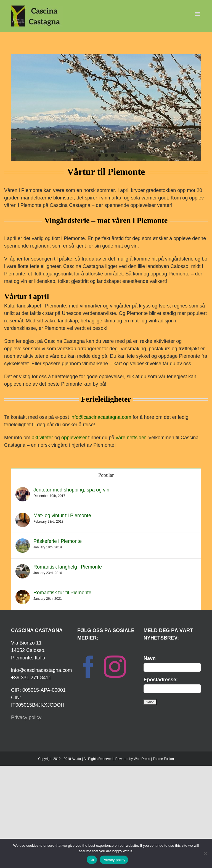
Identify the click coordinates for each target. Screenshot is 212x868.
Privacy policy (26, 717)
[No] (205, 853)
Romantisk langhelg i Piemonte (68, 567)
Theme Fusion (163, 759)
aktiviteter (42, 438)
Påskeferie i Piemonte (58, 541)
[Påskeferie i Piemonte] (23, 542)
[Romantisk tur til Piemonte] (23, 593)
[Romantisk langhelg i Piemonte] (23, 568)
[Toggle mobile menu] (198, 14)
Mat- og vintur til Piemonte (62, 515)
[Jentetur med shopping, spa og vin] (23, 491)
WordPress (142, 759)
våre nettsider (131, 438)
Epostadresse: (161, 680)
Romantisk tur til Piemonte (62, 593)
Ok (92, 860)
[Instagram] (115, 667)
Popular (106, 475)
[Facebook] (88, 667)
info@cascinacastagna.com (101, 417)
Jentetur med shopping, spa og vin (71, 490)
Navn (150, 658)
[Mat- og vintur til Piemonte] (23, 516)
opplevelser (74, 438)
